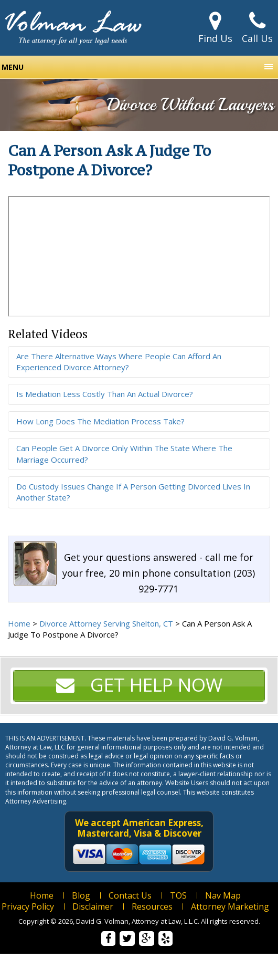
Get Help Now (139, 685)
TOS (178, 895)
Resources (152, 906)
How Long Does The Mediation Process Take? (100, 421)
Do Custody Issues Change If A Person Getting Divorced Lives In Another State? (133, 492)
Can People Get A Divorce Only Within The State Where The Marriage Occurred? (124, 453)
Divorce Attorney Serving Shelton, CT (106, 623)
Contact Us (130, 895)
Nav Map (223, 895)
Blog (81, 895)
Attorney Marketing (230, 906)
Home (19, 623)
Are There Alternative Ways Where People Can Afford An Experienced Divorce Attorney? (119, 362)
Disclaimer (93, 906)
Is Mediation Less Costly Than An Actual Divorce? (105, 394)
